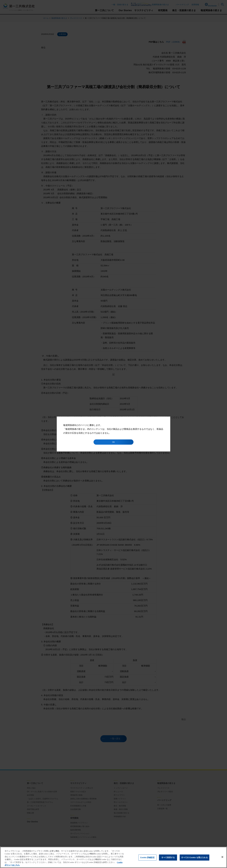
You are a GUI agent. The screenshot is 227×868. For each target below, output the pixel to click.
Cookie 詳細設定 (147, 857)
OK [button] (113, 442)
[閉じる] (222, 857)
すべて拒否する (168, 857)
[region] (113, 857)
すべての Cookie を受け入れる (194, 857)
